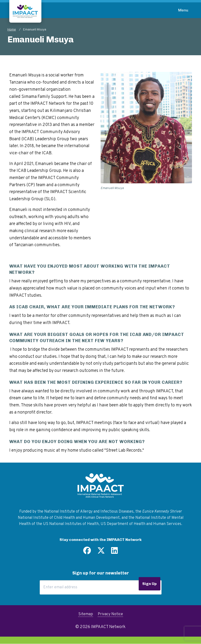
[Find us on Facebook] (87, 552)
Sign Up (150, 584)
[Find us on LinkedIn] (114, 552)
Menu (183, 10)
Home (12, 30)
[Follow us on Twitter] (101, 552)
